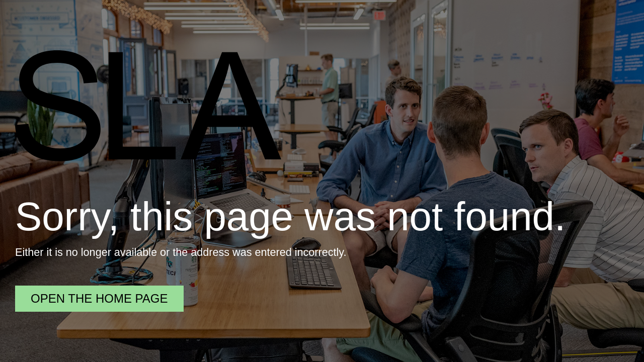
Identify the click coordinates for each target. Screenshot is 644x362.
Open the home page (99, 298)
